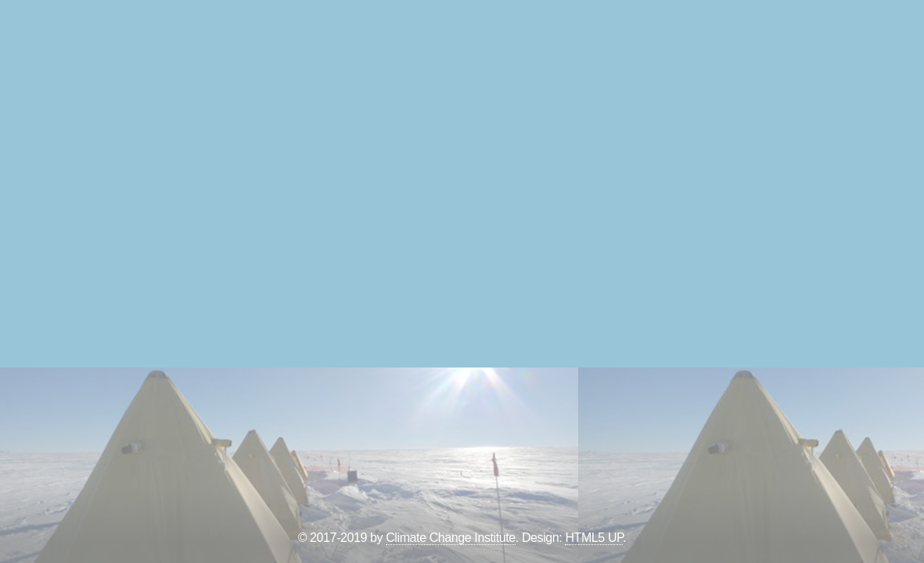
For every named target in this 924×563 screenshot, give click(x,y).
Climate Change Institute (451, 538)
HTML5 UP (594, 538)
